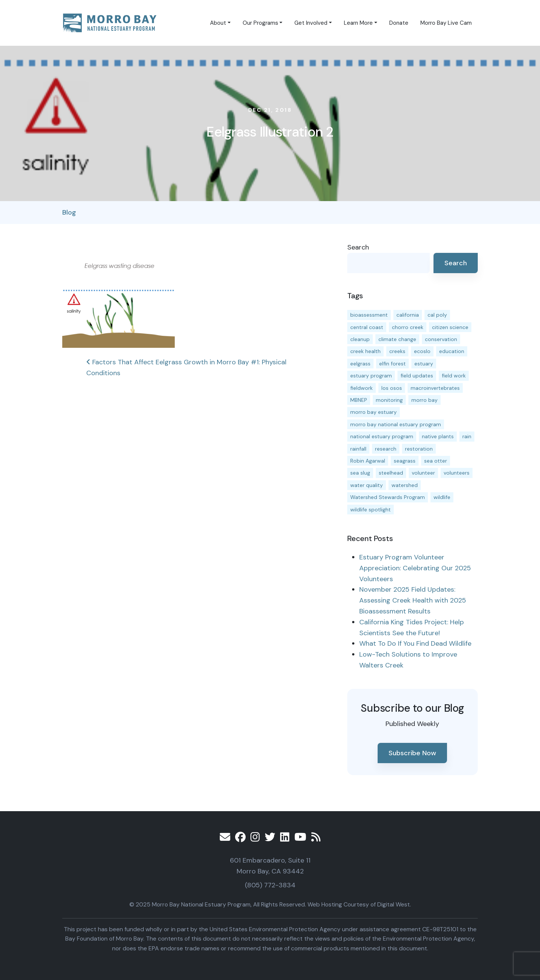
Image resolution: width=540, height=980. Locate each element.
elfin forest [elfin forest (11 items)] (392, 364)
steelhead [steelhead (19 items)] (391, 473)
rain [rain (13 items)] (467, 436)
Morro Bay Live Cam (446, 23)
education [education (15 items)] (452, 351)
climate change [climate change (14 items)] (397, 339)
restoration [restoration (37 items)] (419, 449)
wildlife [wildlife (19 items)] (442, 497)
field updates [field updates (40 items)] (417, 376)
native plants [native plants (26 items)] (438, 436)
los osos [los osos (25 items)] (392, 388)
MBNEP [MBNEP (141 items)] (359, 400)
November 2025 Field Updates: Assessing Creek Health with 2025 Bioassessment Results (413, 600)
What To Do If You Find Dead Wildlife (415, 643)
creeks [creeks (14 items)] (397, 351)
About (218, 23)
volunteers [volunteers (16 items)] (457, 473)
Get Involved (311, 23)
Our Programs (260, 23)
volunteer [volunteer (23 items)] (423, 473)
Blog (69, 212)
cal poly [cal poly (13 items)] (437, 315)
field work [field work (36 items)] (454, 376)
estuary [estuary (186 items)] (424, 364)
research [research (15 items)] (386, 449)
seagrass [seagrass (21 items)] (405, 461)
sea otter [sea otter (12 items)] (436, 461)
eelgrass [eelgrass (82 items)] (360, 364)
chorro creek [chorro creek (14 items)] (408, 327)
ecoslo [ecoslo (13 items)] (422, 351)
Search (358, 247)
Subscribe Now (412, 753)
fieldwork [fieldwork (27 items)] (361, 388)
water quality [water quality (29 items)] (367, 485)
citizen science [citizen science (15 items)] (450, 327)
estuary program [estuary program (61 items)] (371, 376)
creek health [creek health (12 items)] (365, 351)
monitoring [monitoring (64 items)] (389, 400)
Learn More (358, 23)
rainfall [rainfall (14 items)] (358, 449)
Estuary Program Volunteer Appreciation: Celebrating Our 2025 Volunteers (415, 568)
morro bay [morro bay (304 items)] (424, 400)
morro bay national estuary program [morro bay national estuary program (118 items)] (396, 424)
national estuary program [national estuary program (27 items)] (382, 436)
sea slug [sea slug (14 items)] (360, 473)
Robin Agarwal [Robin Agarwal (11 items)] (368, 461)
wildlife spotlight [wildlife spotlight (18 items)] (370, 510)
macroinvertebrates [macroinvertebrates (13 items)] (435, 388)
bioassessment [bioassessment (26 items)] (369, 315)
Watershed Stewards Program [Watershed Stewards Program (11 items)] (388, 497)
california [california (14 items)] (408, 315)
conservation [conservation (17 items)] (441, 339)
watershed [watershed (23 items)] (405, 485)
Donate (399, 23)
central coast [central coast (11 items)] (367, 327)
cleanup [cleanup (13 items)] (360, 339)
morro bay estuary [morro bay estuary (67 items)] (373, 412)
